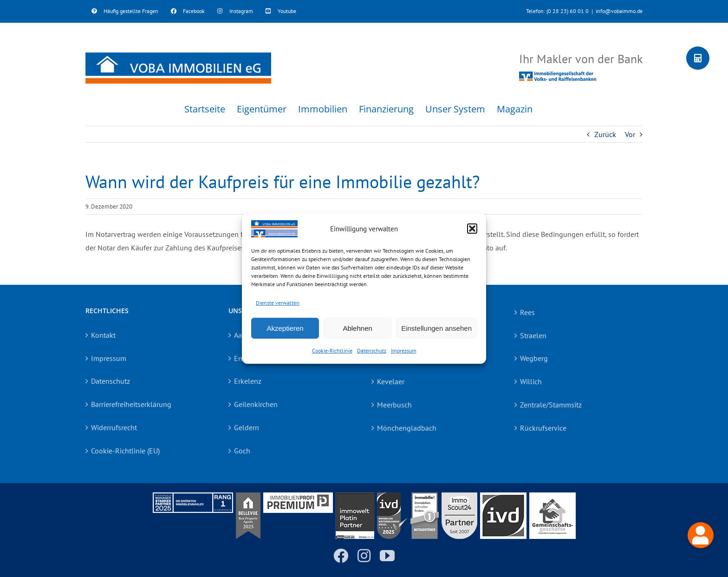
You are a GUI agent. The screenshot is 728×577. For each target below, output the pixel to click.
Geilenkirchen (256, 404)
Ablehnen (357, 328)
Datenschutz (372, 351)
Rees (527, 312)
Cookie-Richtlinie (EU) (125, 451)
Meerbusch (394, 405)
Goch (242, 451)
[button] (472, 229)
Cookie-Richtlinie (332, 351)
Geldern (247, 427)
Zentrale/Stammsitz (551, 405)
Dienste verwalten (278, 302)
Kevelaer (391, 381)
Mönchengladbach (407, 428)
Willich (531, 381)
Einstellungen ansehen (436, 328)
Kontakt (103, 335)
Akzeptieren (285, 328)
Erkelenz (248, 381)
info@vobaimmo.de (619, 11)
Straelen (533, 335)
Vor (630, 134)
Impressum (404, 351)
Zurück (605, 134)
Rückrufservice (543, 428)
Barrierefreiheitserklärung (131, 404)
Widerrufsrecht (114, 427)
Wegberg (534, 358)
